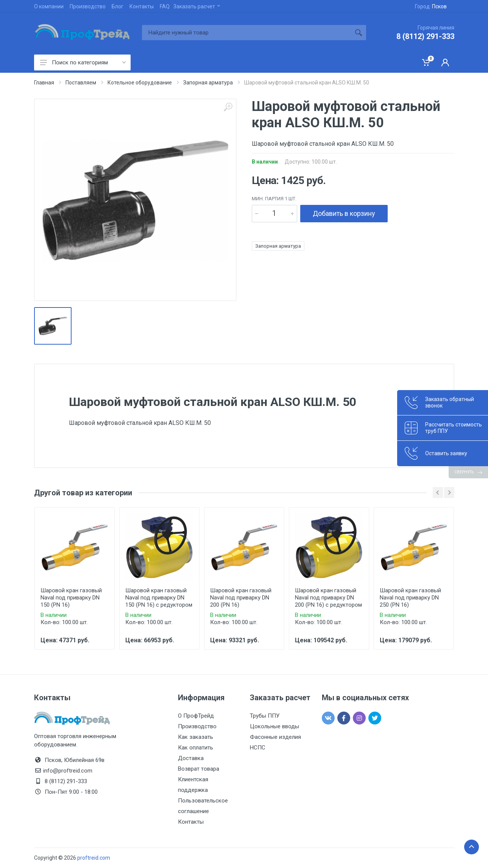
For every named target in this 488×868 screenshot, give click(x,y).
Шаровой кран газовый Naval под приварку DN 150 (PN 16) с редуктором (159, 598)
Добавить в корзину (344, 213)
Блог (118, 6)
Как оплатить (196, 748)
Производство (88, 6)
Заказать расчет (197, 6)
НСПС (258, 748)
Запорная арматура (278, 246)
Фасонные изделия (275, 737)
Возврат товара (199, 769)
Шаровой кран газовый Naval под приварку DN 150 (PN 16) (71, 598)
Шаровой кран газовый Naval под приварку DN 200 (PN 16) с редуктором (328, 598)
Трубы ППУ (265, 716)
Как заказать (196, 737)
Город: (431, 6)
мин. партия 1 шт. (274, 199)
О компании (49, 6)
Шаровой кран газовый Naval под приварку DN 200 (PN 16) (241, 598)
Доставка (191, 758)
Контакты (142, 6)
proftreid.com (94, 858)
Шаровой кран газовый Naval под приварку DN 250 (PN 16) (410, 598)
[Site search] (246, 33)
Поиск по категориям (83, 62)
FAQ (165, 6)
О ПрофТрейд (196, 716)
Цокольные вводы (274, 726)
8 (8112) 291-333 (425, 36)
